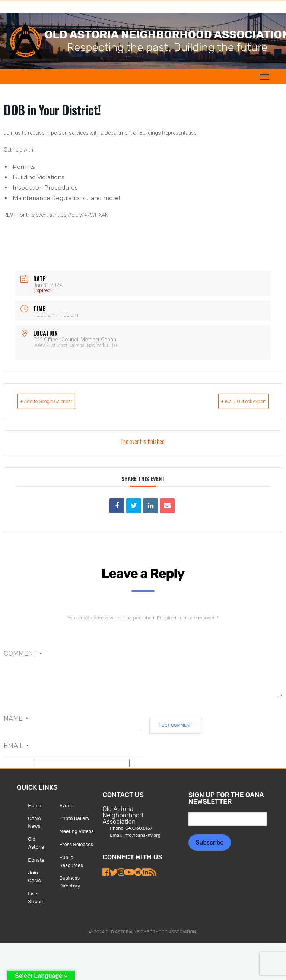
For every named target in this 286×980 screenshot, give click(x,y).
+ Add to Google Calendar (61, 401)
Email (16, 745)
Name (16, 718)
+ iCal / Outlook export (230, 401)
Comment (23, 653)
